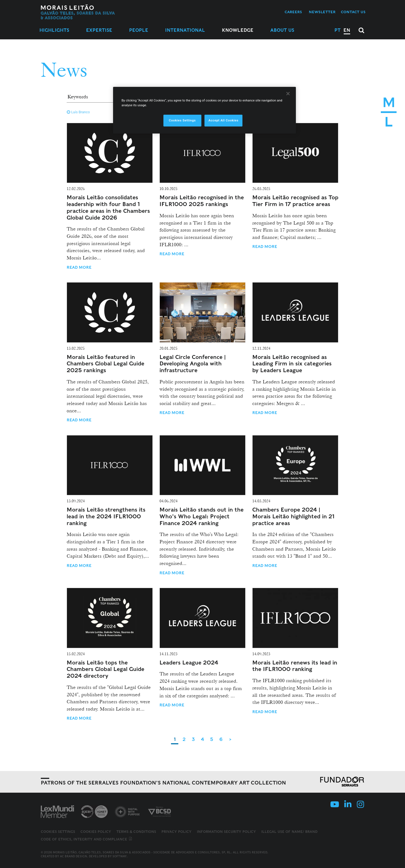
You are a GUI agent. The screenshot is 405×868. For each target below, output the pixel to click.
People (139, 30)
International (185, 30)
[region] (204, 110)
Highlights (54, 30)
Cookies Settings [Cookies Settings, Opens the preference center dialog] (182, 120)
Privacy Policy (176, 832)
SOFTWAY (120, 856)
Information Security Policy (226, 832)
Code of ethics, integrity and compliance (87, 839)
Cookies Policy (96, 832)
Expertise (99, 30)
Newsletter (322, 12)
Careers (293, 12)
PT (337, 30)
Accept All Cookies (223, 120)
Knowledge (238, 30)
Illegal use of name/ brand (289, 832)
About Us (282, 30)
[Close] (288, 94)
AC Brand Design (73, 856)
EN (347, 30)
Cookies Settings (58, 832)
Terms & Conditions (136, 832)
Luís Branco (78, 112)
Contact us (353, 12)
